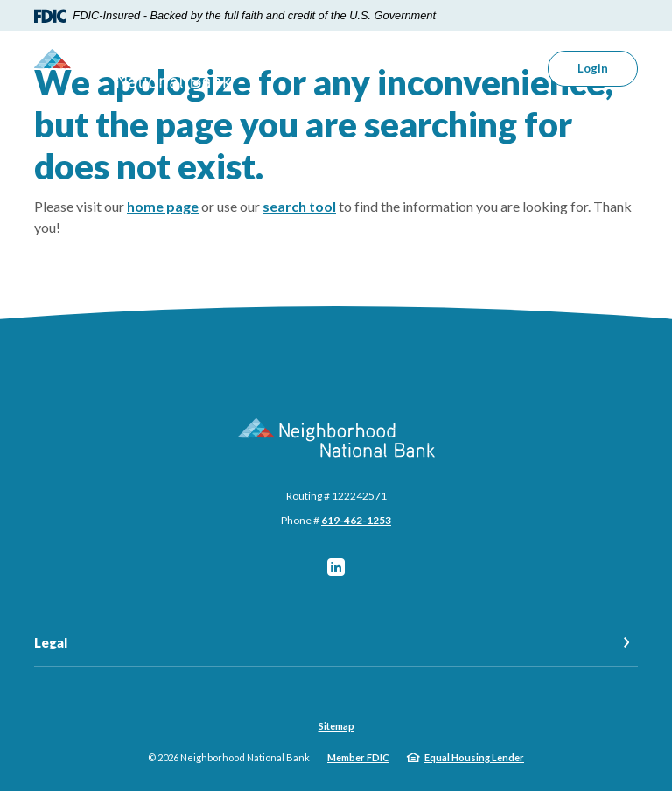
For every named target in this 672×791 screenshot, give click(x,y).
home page (163, 206)
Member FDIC (358, 757)
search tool (299, 206)
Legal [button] (51, 642)
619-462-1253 (356, 520)
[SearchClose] (500, 69)
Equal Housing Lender (474, 757)
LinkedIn (336, 567)
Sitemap (336, 726)
